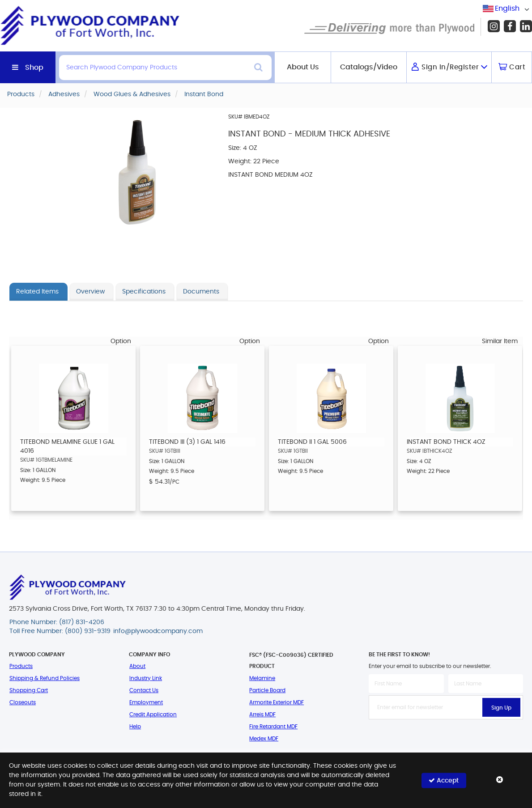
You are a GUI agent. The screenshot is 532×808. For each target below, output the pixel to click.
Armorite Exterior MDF (277, 702)
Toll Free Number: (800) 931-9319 (60, 631)
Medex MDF (264, 739)
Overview (90, 292)
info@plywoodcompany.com (158, 631)
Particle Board (267, 690)
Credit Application (153, 714)
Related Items (37, 292)
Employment (146, 702)
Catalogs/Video (369, 67)
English (507, 9)
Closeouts (23, 702)
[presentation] (446, 739)
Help (135, 727)
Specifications (144, 292)
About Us (303, 67)
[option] (73, 428)
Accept (444, 780)
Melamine (262, 678)
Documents (201, 292)
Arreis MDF (262, 714)
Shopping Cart (29, 690)
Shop (34, 68)
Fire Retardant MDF (273, 727)
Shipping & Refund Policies (45, 678)
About (137, 666)
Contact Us (144, 690)
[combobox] (507, 9)
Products (21, 666)
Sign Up (501, 708)
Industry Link (146, 678)
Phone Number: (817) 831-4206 (57, 622)
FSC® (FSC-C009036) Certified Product (291, 661)
